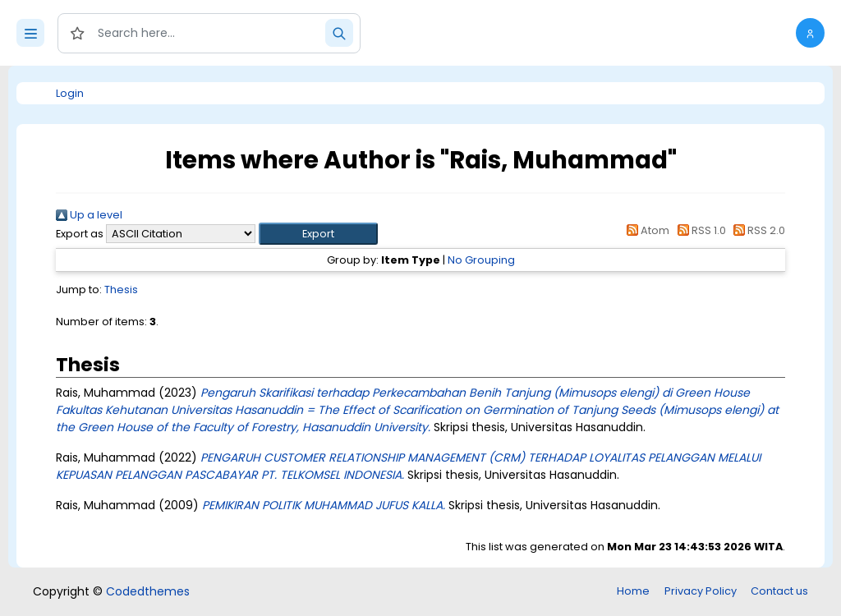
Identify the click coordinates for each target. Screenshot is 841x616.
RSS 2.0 (757, 230)
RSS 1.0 (699, 230)
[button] (810, 33)
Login (70, 93)
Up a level (89, 215)
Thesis (121, 290)
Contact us (779, 591)
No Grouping (481, 260)
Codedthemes (148, 591)
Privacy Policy (701, 591)
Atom (646, 230)
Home (633, 591)
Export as (80, 234)
